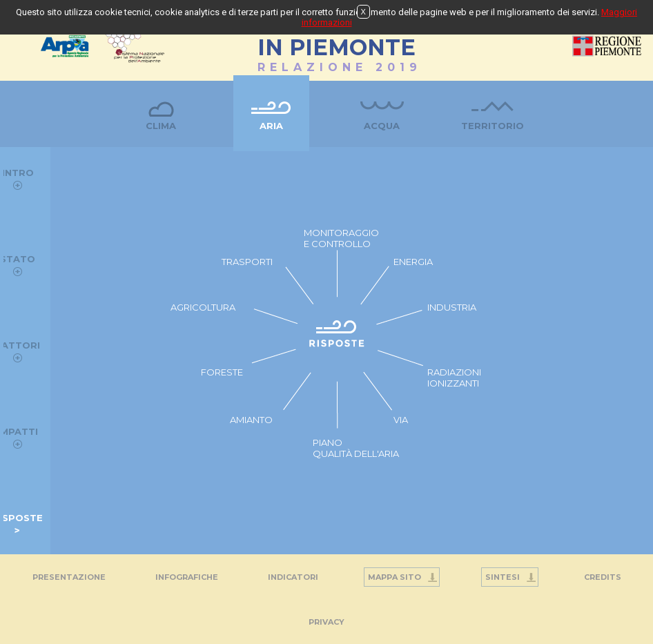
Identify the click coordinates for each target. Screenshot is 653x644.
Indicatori (293, 577)
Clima (161, 126)
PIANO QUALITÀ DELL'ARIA (356, 448)
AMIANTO (251, 420)
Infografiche (187, 577)
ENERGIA (413, 262)
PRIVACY (326, 622)
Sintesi (503, 577)
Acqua (382, 126)
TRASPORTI (247, 262)
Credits (603, 577)
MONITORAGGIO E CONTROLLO (341, 238)
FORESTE (222, 372)
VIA (401, 420)
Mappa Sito (394, 577)
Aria (271, 126)
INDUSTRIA (452, 307)
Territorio (493, 126)
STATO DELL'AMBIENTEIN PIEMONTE (336, 40)
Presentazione (69, 577)
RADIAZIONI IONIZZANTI (454, 378)
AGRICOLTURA (203, 307)
